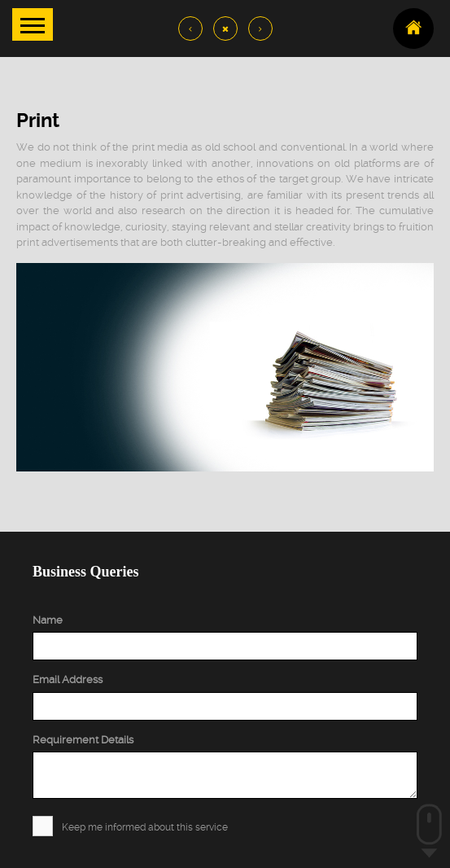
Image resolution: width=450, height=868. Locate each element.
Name (48, 620)
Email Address (68, 679)
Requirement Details (83, 740)
